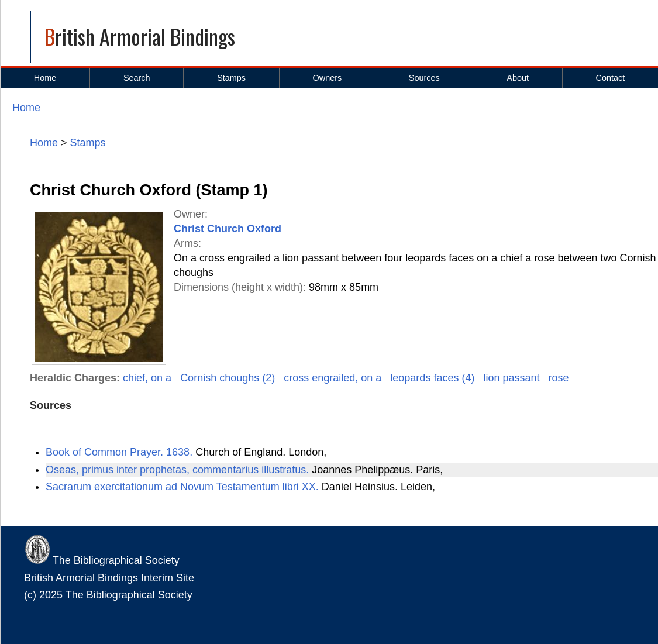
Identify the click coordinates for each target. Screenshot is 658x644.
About (518, 78)
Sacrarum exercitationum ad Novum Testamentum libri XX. (184, 487)
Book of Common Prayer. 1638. (120, 452)
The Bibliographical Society (102, 560)
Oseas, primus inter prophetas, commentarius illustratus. (179, 470)
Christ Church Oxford (228, 229)
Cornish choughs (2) (228, 378)
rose (558, 378)
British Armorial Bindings (140, 36)
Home (45, 78)
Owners (328, 78)
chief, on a (147, 378)
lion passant (511, 378)
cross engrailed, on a (333, 378)
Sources (424, 78)
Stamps (231, 78)
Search (137, 78)
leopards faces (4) (432, 378)
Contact (611, 78)
